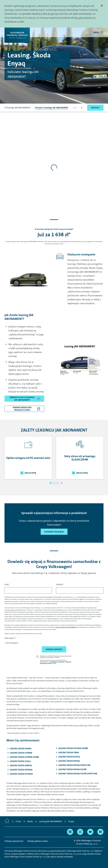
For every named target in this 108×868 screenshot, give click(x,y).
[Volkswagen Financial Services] (17, 35)
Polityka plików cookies (38, 841)
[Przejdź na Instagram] (80, 832)
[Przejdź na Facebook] (100, 832)
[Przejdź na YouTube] (90, 832)
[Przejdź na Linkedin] (70, 832)
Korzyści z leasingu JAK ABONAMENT (52, 108)
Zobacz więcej (9, 638)
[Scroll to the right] (82, 108)
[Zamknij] (102, 6)
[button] (51, 483)
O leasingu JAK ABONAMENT (18, 108)
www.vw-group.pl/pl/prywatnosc (66, 627)
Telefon (60, 584)
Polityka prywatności (58, 662)
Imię (7, 584)
